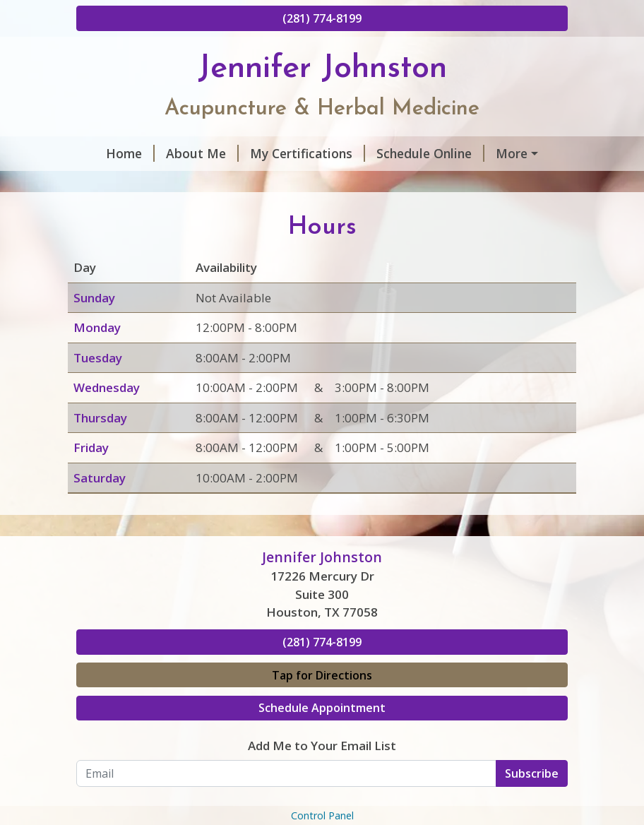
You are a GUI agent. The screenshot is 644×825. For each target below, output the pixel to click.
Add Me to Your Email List (322, 805)
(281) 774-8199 (322, 18)
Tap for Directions (322, 735)
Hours (502, 153)
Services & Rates (319, 184)
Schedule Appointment (322, 768)
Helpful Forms (436, 184)
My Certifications (289, 153)
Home (112, 153)
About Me (184, 153)
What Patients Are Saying (170, 184)
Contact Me (123, 213)
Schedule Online (412, 153)
